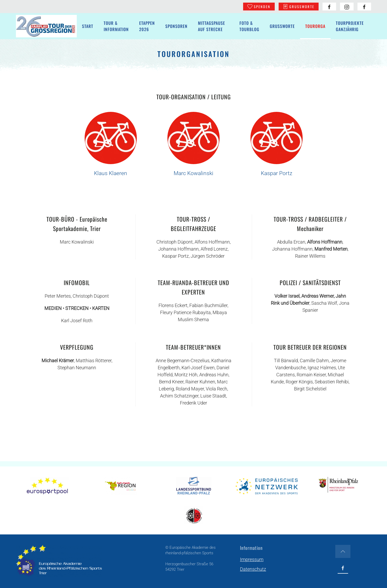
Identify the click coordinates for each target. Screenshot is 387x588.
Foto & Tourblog (249, 26)
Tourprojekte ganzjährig (350, 26)
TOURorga (315, 26)
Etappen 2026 (147, 26)
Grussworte (299, 7)
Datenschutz (253, 569)
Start (88, 26)
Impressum (252, 559)
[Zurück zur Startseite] (46, 26)
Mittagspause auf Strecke (212, 26)
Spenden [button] (259, 7)
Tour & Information (116, 26)
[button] (343, 551)
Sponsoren (176, 26)
